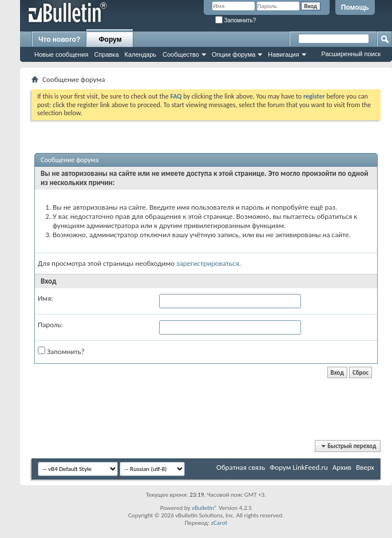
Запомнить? (236, 20)
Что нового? (59, 40)
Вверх (365, 467)
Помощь (355, 7)
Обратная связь (241, 467)
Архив (342, 467)
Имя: (45, 298)
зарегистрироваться (208, 263)
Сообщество (181, 54)
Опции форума (233, 54)
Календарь (141, 54)
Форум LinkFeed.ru (299, 467)
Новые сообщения (61, 54)
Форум (110, 40)
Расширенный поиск (351, 54)
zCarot (219, 523)
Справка (106, 54)
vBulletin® (205, 508)
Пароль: (50, 325)
